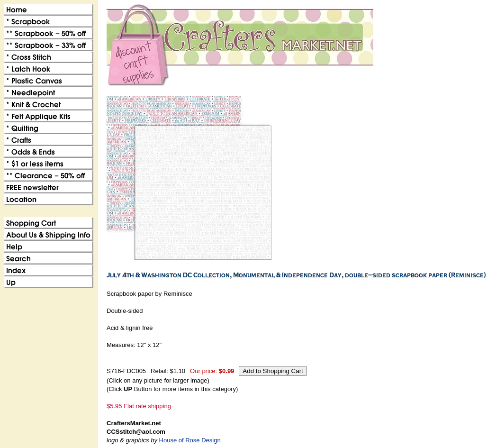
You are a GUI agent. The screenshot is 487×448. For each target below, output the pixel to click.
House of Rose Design (190, 440)
